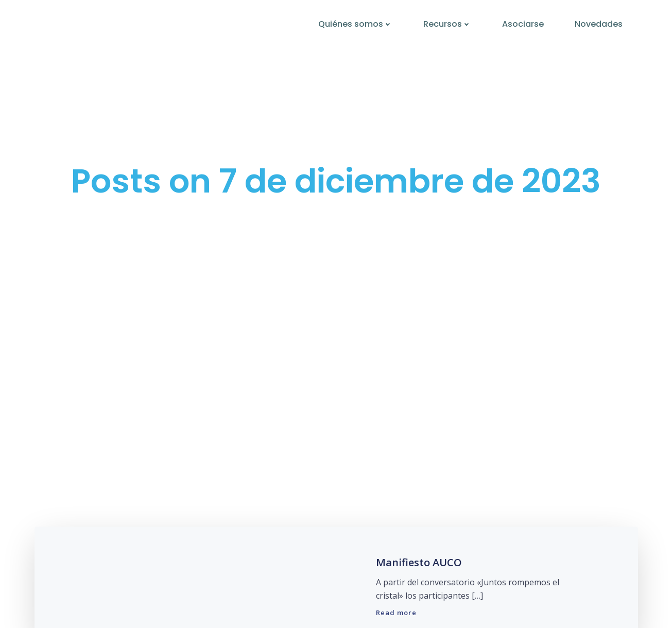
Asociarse (523, 24)
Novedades (599, 24)
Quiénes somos (355, 24)
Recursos (447, 24)
